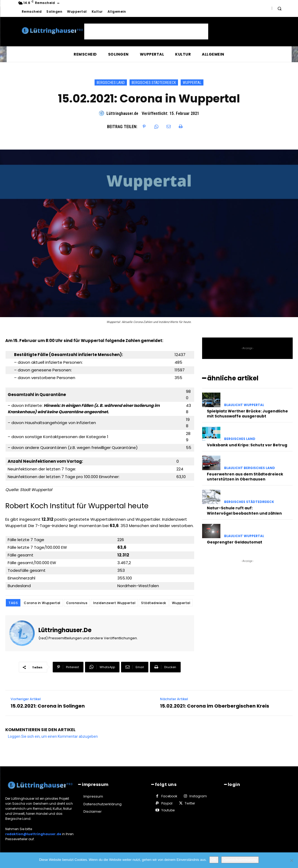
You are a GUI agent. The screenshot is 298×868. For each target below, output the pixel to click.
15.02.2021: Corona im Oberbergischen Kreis (215, 706)
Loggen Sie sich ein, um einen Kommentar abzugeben (53, 736)
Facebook (169, 796)
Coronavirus (77, 603)
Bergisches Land (111, 82)
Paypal (167, 803)
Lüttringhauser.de (122, 113)
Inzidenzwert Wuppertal (114, 603)
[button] (279, 8)
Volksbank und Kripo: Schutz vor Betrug (247, 445)
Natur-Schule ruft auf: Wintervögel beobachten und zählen (244, 511)
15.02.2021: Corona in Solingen (48, 706)
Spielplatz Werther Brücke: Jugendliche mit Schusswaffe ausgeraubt (247, 414)
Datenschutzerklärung (240, 860)
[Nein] (291, 860)
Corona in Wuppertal (42, 603)
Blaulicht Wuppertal (244, 405)
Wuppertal (192, 82)
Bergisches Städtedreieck (154, 82)
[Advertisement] (146, 32)
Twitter (190, 803)
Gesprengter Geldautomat (235, 542)
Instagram (198, 796)
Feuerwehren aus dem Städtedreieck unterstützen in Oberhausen (245, 477)
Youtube (168, 810)
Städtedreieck (154, 603)
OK (214, 860)
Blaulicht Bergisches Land (250, 468)
